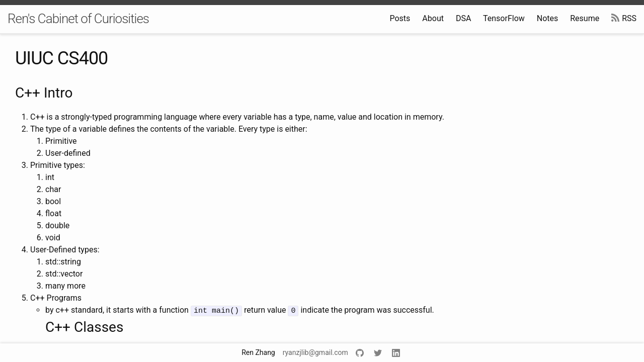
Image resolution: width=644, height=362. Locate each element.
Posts (400, 18)
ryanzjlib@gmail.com (315, 352)
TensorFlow (504, 18)
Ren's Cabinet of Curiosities (78, 19)
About (433, 18)
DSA (463, 18)
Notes (548, 18)
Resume (585, 18)
